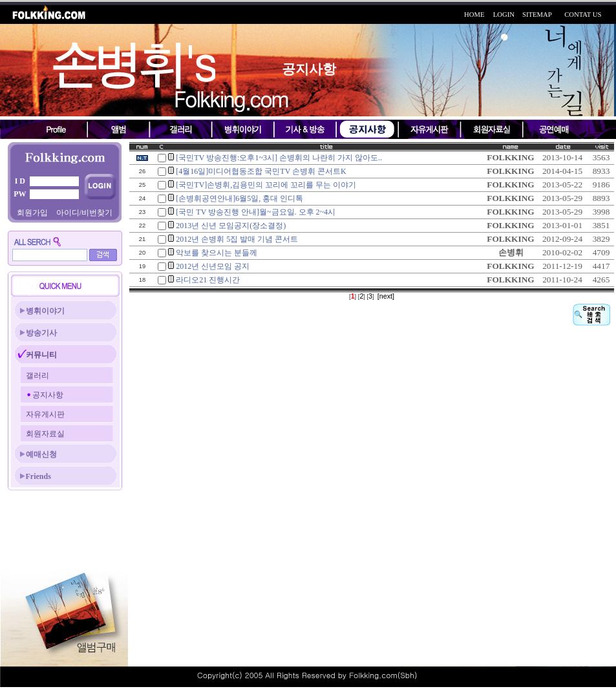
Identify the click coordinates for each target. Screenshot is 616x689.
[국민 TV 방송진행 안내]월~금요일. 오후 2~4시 (256, 212)
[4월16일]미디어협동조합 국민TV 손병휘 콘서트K (261, 171)
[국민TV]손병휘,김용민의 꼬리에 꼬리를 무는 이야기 (266, 185)
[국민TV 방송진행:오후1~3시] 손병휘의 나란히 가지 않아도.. (279, 158)
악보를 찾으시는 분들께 (217, 253)
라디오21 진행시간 (208, 280)
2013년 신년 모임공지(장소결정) (231, 226)
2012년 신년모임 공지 (213, 266)
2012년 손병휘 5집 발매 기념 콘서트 (237, 239)
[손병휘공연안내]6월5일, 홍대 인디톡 (239, 198)
